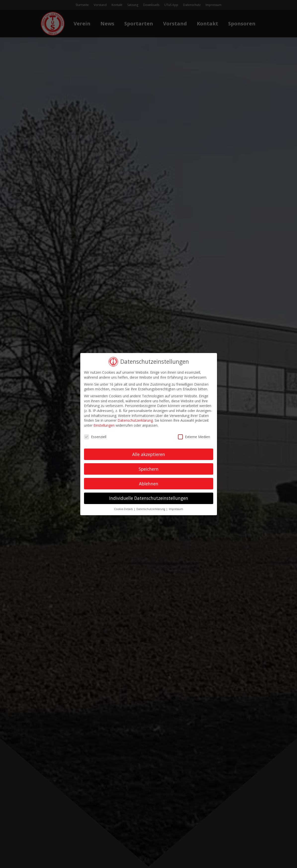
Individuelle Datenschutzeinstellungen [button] (149, 498)
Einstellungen (104, 425)
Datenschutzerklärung (135, 420)
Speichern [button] (149, 469)
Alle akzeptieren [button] (149, 454)
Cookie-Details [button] (124, 509)
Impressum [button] (176, 509)
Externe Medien (194, 436)
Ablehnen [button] (149, 483)
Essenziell (95, 436)
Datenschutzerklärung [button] (151, 509)
